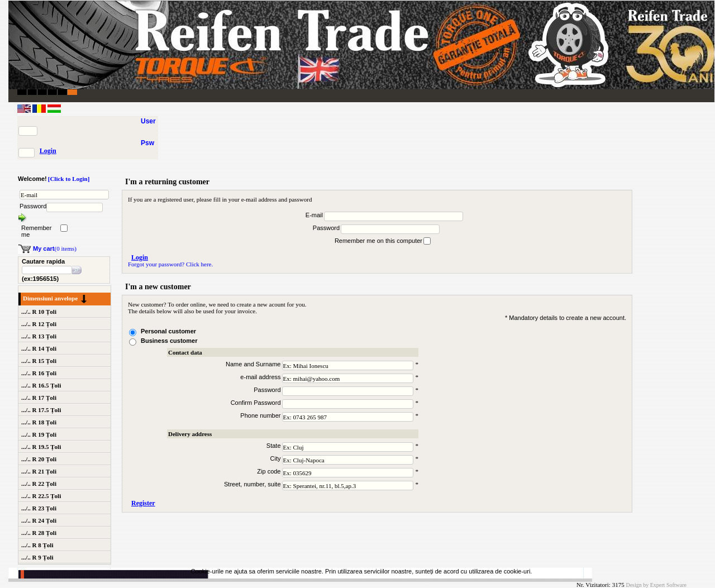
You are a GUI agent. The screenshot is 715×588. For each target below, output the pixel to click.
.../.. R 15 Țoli (39, 361)
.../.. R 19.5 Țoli (41, 447)
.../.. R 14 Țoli (39, 348)
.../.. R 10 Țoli (39, 312)
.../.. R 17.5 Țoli (41, 410)
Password (33, 206)
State (274, 446)
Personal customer (168, 331)
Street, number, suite (252, 484)
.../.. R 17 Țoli (39, 398)
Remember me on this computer (378, 241)
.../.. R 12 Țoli (39, 324)
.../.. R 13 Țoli (39, 336)
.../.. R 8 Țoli (37, 545)
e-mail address (260, 377)
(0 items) (55, 248)
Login (48, 151)
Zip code (269, 471)
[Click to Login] (69, 179)
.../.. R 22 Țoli (39, 484)
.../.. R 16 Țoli (39, 373)
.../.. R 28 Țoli (39, 533)
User (148, 121)
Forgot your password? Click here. (170, 264)
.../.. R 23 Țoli (39, 508)
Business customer (169, 341)
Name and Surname (253, 364)
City (276, 458)
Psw (147, 143)
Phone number (260, 415)
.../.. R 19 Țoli (39, 434)
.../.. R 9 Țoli (37, 557)
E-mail (314, 215)
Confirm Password (256, 403)
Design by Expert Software (656, 585)
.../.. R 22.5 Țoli (41, 496)
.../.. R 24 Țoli (39, 520)
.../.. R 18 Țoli (39, 422)
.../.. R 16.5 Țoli (41, 385)
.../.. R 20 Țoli (39, 459)
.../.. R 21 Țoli (39, 471)
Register (143, 503)
